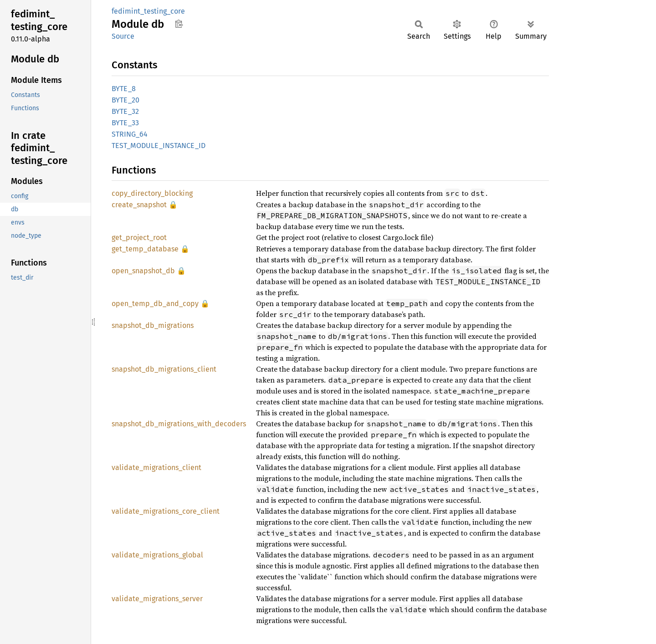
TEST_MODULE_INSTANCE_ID (159, 146)
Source (123, 36)
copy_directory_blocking (152, 193)
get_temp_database (145, 249)
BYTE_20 (126, 100)
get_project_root (139, 238)
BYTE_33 (125, 123)
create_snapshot (139, 205)
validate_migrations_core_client (166, 511)
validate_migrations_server (157, 599)
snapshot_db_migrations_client (164, 369)
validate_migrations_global (157, 555)
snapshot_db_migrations (153, 325)
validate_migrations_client (156, 468)
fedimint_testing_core (148, 11)
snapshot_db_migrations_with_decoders (179, 424)
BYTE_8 (124, 89)
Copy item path (179, 24)
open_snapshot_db (143, 271)
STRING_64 (130, 134)
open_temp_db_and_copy (155, 304)
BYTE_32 (125, 111)
